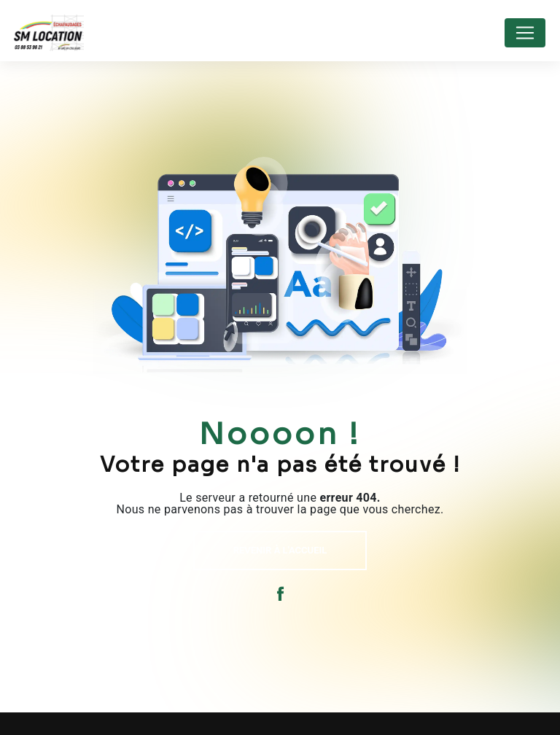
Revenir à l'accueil (280, 550)
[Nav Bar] (525, 33)
